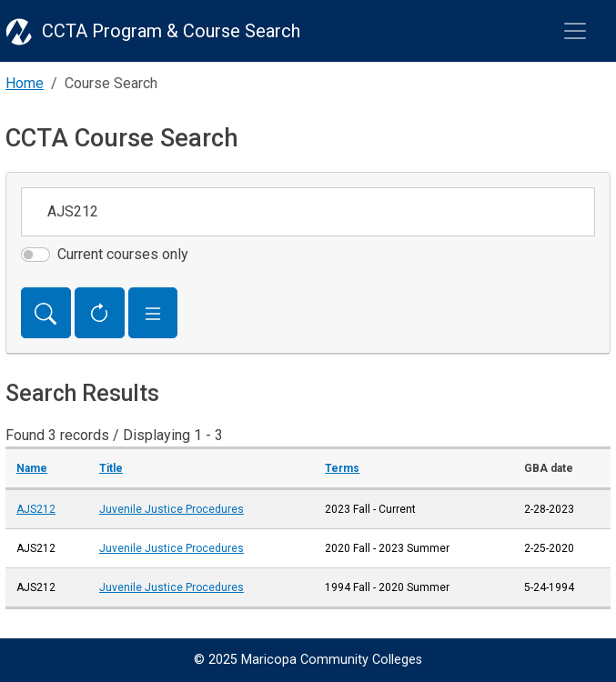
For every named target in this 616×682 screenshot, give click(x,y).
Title (111, 468)
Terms (342, 468)
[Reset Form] (100, 313)
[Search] (46, 313)
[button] (153, 313)
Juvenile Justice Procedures (172, 509)
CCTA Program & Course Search (171, 31)
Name (32, 468)
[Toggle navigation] (575, 31)
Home (25, 83)
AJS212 (36, 509)
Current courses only (123, 254)
